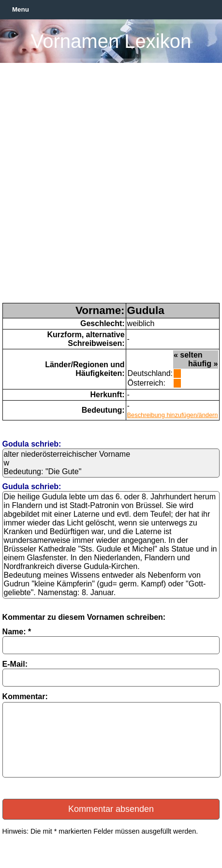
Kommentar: (25, 696)
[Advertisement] (111, 187)
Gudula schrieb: (32, 486)
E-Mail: (15, 664)
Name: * (17, 632)
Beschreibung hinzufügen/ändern (173, 415)
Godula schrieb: (32, 444)
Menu (21, 9)
